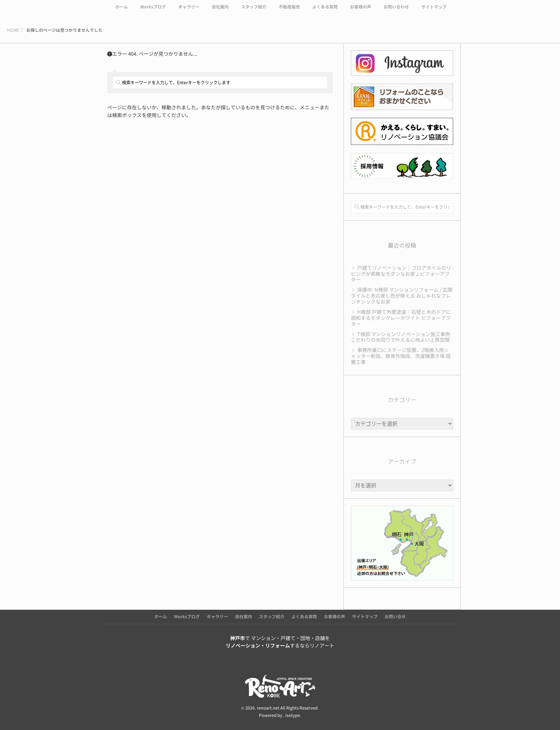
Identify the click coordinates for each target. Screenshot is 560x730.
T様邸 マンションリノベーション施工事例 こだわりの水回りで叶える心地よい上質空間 (401, 337)
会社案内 (220, 11)
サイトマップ (434, 11)
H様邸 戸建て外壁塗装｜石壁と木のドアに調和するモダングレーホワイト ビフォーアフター (401, 318)
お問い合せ (395, 617)
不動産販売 (289, 11)
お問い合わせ (396, 11)
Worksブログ (153, 11)
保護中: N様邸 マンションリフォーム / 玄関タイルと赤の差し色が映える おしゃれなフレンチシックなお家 (402, 296)
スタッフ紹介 (254, 11)
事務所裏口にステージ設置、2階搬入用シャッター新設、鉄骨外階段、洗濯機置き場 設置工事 (401, 356)
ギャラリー (189, 11)
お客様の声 (360, 11)
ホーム (121, 11)
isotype (293, 716)
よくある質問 (325, 11)
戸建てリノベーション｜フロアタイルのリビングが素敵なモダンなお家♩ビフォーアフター (401, 274)
